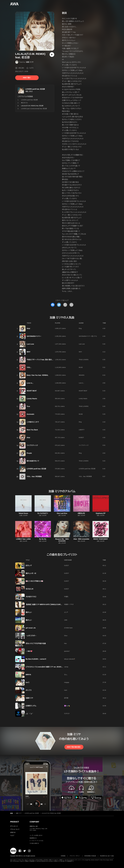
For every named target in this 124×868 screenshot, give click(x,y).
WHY (29, 352)
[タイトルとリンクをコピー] (65, 305)
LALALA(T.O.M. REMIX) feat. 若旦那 (51, 813)
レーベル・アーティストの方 (36, 841)
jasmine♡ (67, 651)
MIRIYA (28, 675)
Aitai (28, 328)
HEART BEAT (32, 391)
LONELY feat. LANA (23, 539)
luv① (28, 682)
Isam (66, 690)
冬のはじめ (30, 589)
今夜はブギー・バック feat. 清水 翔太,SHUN (42, 360)
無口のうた (24, 103)
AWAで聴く (27, 78)
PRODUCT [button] (15, 822)
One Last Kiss (62, 513)
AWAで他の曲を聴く (74, 747)
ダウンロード (14, 826)
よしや (66, 612)
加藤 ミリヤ (30, 62)
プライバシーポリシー (75, 856)
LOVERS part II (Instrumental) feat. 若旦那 (34, 109)
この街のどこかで (33, 422)
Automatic (31, 414)
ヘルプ (12, 835)
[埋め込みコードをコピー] (71, 305)
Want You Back (32, 430)
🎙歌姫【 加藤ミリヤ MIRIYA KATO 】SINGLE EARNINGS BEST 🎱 (49, 604)
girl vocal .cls (31, 628)
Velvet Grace (23, 513)
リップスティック (32, 445)
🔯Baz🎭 (67, 706)
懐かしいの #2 (31, 573)
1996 (66, 620)
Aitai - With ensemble (81, 539)
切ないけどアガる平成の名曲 (36, 643)
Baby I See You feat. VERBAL (38, 375)
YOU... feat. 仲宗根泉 (34, 477)
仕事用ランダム (31, 706)
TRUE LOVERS (84, 360)
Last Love (30, 344)
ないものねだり (43, 513)
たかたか (67, 714)
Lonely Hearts (32, 399)
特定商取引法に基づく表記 (107, 856)
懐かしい (29, 612)
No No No (43, 539)
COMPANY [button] (34, 822)
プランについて (15, 829)
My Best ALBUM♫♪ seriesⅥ (36, 659)
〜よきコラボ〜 (31, 636)
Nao (65, 643)
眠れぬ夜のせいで (33, 461)
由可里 (66, 698)
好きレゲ (29, 566)
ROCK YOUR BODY (101, 539)
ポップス (29, 690)
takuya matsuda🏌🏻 (70, 659)
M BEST (81, 438)
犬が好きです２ (31, 597)
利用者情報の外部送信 (90, 856)
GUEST (67, 565)
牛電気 (66, 597)
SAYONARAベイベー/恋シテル (88, 336)
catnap (66, 667)
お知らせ (13, 832)
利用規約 (63, 856)
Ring (80, 328)
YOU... (29, 367)
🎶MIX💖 (29, 651)
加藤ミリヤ (29, 698)
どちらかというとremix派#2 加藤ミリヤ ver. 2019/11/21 (45, 667)
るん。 (66, 675)
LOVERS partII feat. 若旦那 (35, 89)
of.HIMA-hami (68, 628)
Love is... (30, 383)
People (29, 453)
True (28, 406)
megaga (67, 682)
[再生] (52, 55)
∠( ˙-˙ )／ (29, 714)
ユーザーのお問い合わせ (36, 835)
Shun (66, 636)
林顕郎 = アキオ (69, 604)
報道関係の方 (33, 838)
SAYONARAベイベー (34, 336)
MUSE (81, 367)
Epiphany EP (101, 513)
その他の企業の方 (34, 843)
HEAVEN (82, 375)
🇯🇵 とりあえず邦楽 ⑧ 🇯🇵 (34, 581)
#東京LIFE (81, 513)
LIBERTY (82, 430)
